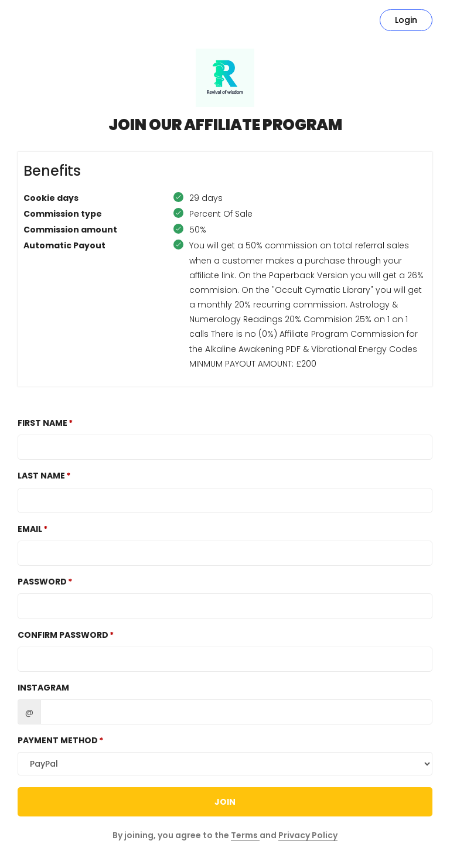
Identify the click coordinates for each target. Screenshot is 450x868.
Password (42, 582)
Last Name (41, 476)
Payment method (58, 740)
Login (406, 20)
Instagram (43, 688)
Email (30, 529)
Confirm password (63, 635)
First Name (42, 423)
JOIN (225, 802)
